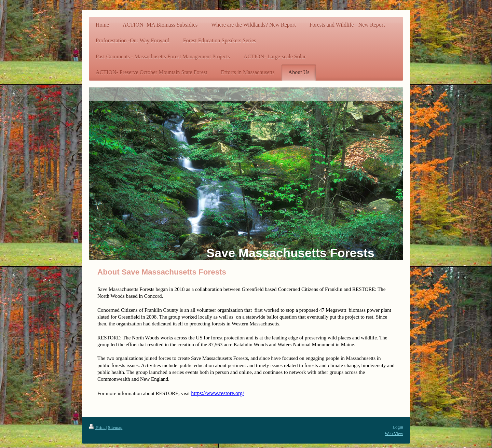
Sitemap (115, 427)
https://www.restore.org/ (217, 393)
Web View (394, 433)
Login (398, 427)
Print (97, 427)
